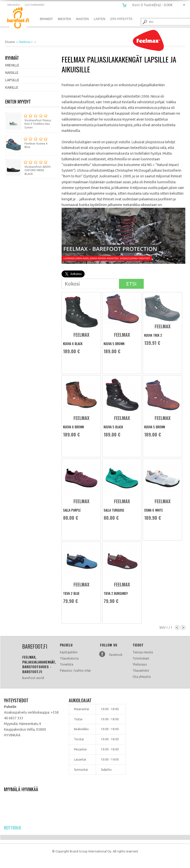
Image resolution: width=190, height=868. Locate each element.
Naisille (12, 73)
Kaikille (12, 87)
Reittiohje (12, 828)
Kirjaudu (14, 5)
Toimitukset (141, 658)
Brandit (46, 19)
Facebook (116, 655)
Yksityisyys (140, 664)
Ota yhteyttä (142, 677)
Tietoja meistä (143, 652)
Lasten (100, 19)
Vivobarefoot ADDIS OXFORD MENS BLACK (28, 167)
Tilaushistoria (69, 658)
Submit (144, 22)
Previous (177, 628)
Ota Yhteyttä (121, 19)
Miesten (64, 19)
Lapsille (12, 80)
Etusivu (10, 42)
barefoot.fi (22, 19)
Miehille (12, 65)
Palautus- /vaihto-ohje (75, 671)
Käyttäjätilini (69, 652)
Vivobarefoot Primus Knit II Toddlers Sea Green (28, 121)
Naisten (82, 19)
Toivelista (67, 664)
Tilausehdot (141, 671)
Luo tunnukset (35, 5)
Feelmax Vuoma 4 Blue (26, 142)
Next (183, 628)
